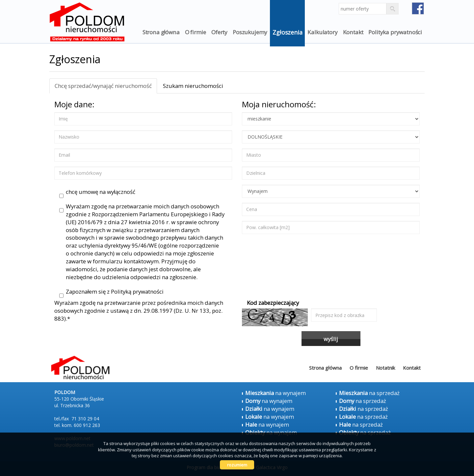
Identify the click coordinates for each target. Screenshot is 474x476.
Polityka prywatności (395, 32)
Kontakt (353, 32)
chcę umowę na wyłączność (97, 192)
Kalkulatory (322, 32)
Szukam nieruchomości (193, 86)
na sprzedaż (369, 393)
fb (418, 8)
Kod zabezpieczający (273, 303)
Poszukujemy (250, 32)
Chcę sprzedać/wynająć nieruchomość (103, 86)
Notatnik (385, 368)
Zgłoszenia (287, 32)
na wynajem (276, 393)
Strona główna (161, 32)
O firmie (196, 32)
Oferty (219, 32)
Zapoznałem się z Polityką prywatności (111, 292)
